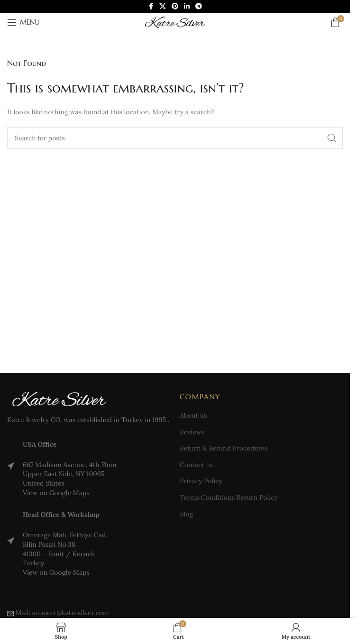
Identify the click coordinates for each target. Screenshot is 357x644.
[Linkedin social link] (187, 6)
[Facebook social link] (151, 6)
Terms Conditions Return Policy (229, 497)
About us (193, 415)
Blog (186, 514)
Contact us (196, 465)
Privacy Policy (201, 481)
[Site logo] (175, 22)
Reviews (192, 432)
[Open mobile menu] (23, 22)
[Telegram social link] (199, 6)
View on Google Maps (56, 493)
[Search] (175, 138)
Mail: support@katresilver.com (62, 613)
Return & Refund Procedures (224, 448)
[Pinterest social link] (175, 6)
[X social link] (163, 6)
